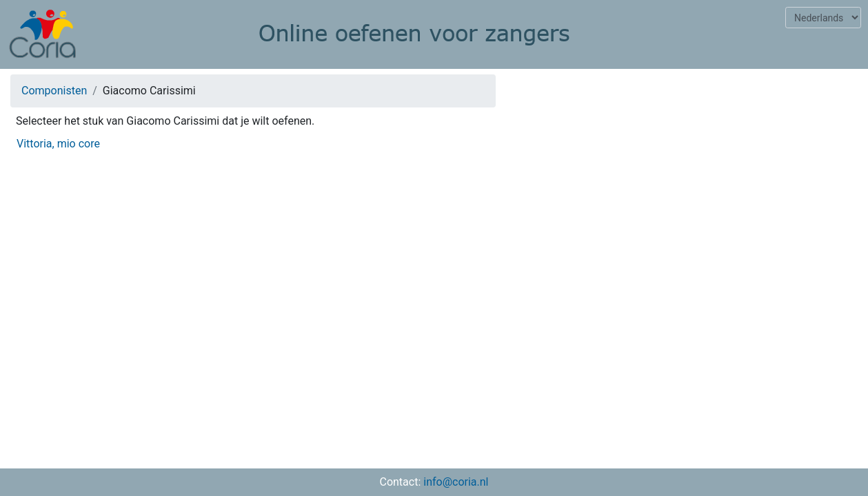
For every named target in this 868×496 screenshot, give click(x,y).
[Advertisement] (687, 169)
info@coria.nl (456, 482)
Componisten (54, 91)
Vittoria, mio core (58, 144)
